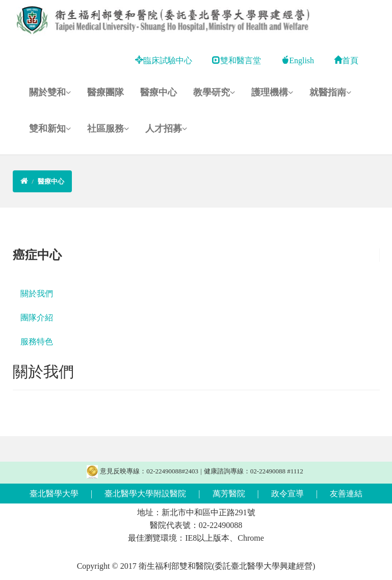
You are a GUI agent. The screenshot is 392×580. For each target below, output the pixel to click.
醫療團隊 (106, 92)
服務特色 (37, 342)
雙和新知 (50, 129)
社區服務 (108, 129)
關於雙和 (50, 92)
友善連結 (346, 494)
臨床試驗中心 (164, 60)
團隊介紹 (37, 318)
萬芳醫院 (229, 494)
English (297, 60)
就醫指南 (330, 92)
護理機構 (272, 92)
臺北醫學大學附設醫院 (145, 494)
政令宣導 (288, 494)
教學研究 (214, 92)
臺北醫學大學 (54, 494)
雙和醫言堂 (237, 60)
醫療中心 (159, 92)
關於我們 (37, 294)
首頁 (346, 60)
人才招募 (166, 129)
